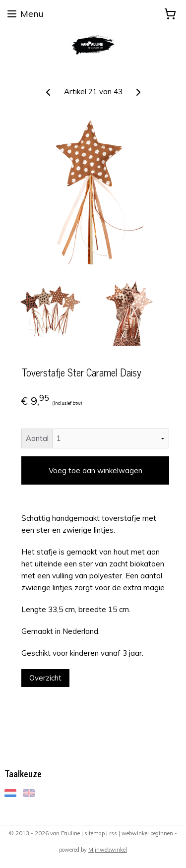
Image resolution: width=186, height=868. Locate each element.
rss (113, 833)
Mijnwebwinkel (108, 850)
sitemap (94, 833)
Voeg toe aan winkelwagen (95, 470)
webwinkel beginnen (147, 833)
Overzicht (45, 678)
